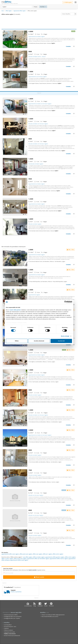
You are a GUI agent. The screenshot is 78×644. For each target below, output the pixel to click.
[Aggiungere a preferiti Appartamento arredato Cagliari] (74, 46)
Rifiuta (17, 341)
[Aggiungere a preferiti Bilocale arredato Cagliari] (74, 234)
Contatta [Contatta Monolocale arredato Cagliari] (68, 174)
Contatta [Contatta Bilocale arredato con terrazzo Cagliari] (68, 134)
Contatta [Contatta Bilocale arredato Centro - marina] (68, 66)
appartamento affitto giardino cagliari (55, 557)
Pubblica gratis (68, 2)
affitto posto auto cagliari (20, 559)
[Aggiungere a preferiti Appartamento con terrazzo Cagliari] (74, 86)
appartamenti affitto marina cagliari (59, 559)
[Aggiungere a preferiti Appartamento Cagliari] (74, 305)
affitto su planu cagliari (7, 559)
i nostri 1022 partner (15, 310)
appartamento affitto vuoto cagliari (19, 560)
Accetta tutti (61, 341)
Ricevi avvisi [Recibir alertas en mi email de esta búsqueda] (39, 577)
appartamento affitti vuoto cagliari (10, 554)
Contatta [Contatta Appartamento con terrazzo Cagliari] (68, 86)
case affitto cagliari (28, 557)
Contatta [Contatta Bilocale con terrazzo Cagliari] (68, 505)
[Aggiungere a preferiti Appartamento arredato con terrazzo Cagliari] (74, 114)
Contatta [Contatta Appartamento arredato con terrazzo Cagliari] (68, 114)
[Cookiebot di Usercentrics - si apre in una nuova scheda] (65, 302)
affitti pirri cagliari (47, 554)
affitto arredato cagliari (39, 557)
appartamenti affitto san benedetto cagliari (38, 559)
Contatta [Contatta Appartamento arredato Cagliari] (68, 46)
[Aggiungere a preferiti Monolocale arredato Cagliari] (74, 174)
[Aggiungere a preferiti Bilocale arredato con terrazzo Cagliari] (74, 134)
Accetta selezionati (39, 341)
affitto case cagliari (38, 554)
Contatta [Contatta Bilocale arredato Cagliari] (68, 234)
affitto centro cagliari (70, 557)
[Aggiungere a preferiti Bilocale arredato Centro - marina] (74, 66)
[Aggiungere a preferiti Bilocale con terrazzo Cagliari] (74, 505)
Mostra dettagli (65, 336)
